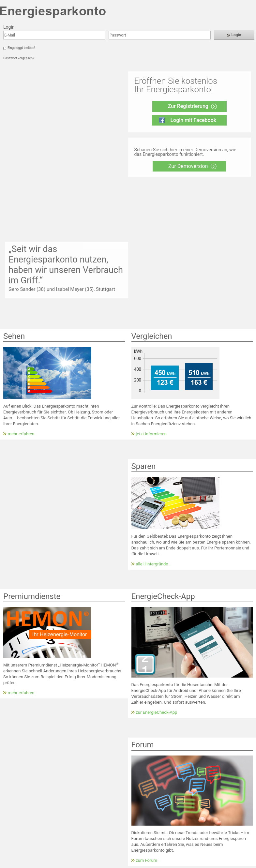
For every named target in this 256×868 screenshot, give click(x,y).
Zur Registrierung (188, 106)
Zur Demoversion (188, 166)
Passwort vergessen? (19, 58)
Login (234, 35)
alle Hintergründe (152, 453)
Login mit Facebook (193, 120)
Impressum (28, 864)
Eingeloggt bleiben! (21, 48)
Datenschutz (54, 864)
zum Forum (146, 749)
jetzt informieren (151, 322)
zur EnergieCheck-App (156, 601)
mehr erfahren (21, 322)
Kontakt (7, 864)
